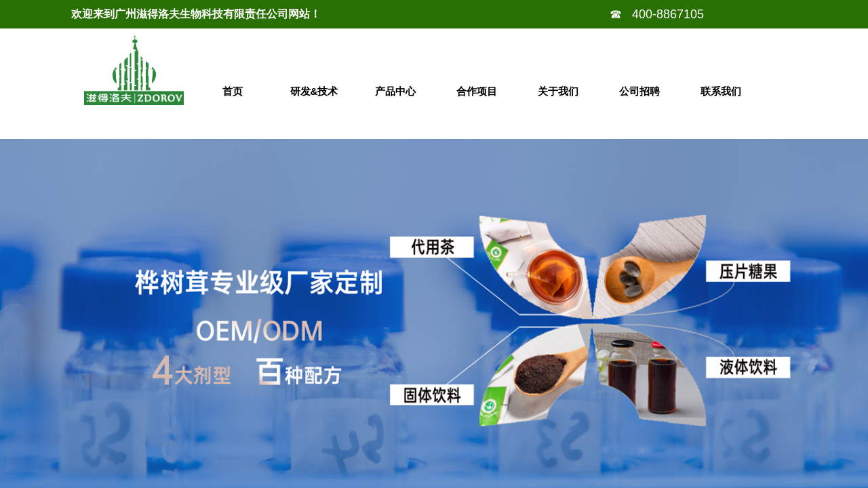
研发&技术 (314, 91)
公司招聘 (639, 91)
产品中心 (395, 91)
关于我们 (558, 91)
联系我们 (721, 91)
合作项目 (477, 91)
